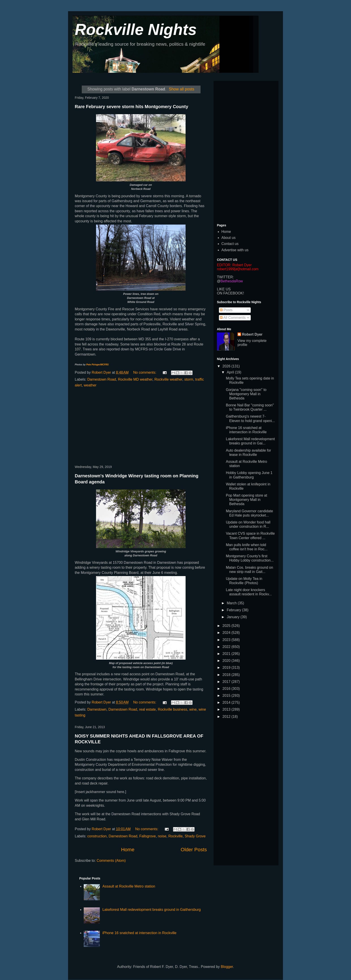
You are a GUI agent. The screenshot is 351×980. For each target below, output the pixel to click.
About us (228, 238)
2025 (227, 626)
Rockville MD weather (135, 379)
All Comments (233, 318)
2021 (227, 654)
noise (162, 836)
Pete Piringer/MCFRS (97, 365)
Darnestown (97, 709)
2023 (227, 640)
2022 (227, 647)
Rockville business (173, 709)
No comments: (145, 372)
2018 (227, 675)
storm (189, 379)
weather (90, 385)
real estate (147, 709)
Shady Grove (195, 836)
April (231, 372)
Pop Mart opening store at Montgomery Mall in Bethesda (246, 500)
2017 (227, 682)
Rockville (175, 836)
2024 (227, 633)
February (234, 610)
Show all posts (181, 89)
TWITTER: (225, 277)
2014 (227, 702)
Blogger (227, 967)
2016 (227, 689)
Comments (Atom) (111, 861)
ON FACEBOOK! (230, 293)
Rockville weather (168, 379)
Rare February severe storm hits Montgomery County (132, 107)
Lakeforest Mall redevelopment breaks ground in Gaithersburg (151, 910)
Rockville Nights (136, 30)
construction (97, 836)
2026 (227, 366)
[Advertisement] (141, 427)
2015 (227, 696)
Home (128, 850)
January (234, 617)
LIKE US (224, 289)
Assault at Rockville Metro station (129, 886)
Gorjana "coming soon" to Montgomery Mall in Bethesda (246, 394)
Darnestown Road (102, 379)
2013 (227, 709)
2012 (227, 717)
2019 (227, 668)
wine (193, 709)
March (232, 603)
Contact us (230, 244)
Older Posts (194, 850)
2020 (227, 661)
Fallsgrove (148, 836)
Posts (226, 310)
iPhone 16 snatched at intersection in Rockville (139, 933)
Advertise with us (235, 250)
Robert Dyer (252, 334)
